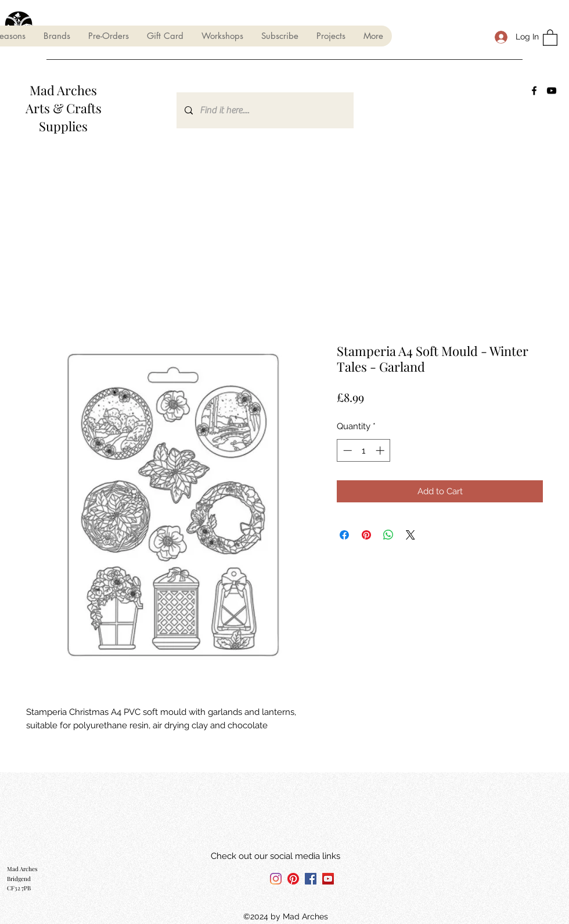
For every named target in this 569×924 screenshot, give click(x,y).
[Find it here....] (264, 110)
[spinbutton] (364, 450)
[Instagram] (276, 879)
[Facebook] (534, 91)
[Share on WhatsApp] (388, 535)
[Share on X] (410, 535)
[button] (57, 36)
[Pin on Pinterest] (366, 535)
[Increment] (381, 450)
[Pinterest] (293, 879)
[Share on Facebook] (344, 535)
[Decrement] (346, 450)
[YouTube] (552, 91)
